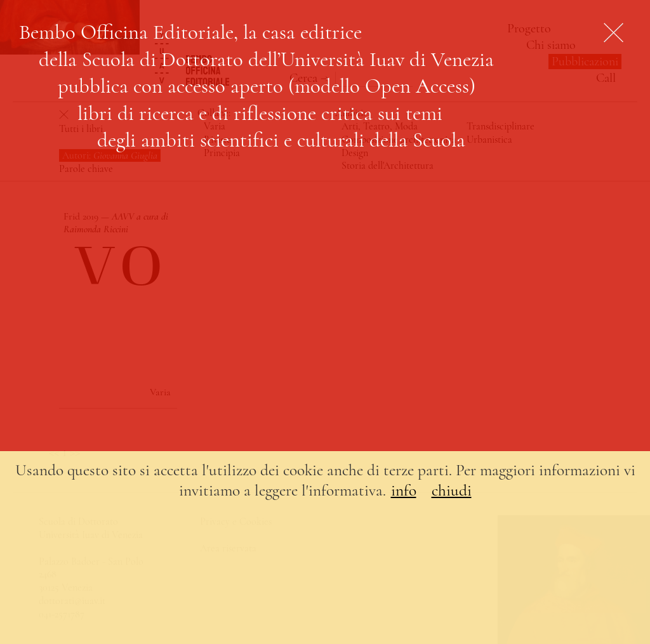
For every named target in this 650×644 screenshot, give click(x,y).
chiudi (452, 490)
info (404, 490)
